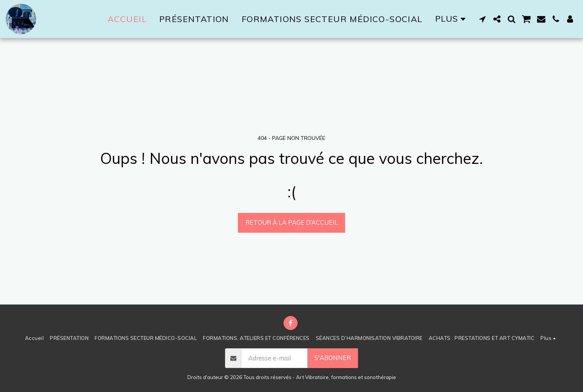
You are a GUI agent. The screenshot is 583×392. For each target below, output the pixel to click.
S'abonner (333, 358)
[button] (483, 19)
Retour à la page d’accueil (292, 222)
